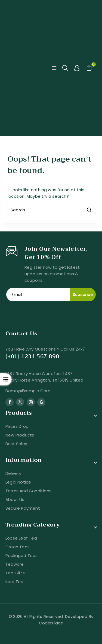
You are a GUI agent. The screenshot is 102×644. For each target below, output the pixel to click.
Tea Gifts (15, 573)
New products (20, 435)
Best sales (16, 444)
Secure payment (23, 508)
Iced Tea (15, 582)
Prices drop (17, 426)
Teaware (15, 564)
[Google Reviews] (41, 402)
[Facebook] (10, 402)
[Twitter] (20, 402)
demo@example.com (28, 391)
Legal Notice (18, 482)
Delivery (13, 473)
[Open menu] (54, 68)
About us (15, 499)
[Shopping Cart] (88, 68)
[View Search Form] (66, 68)
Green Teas (18, 547)
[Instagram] (31, 402)
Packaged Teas (22, 555)
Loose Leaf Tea (21, 538)
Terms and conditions (28, 491)
